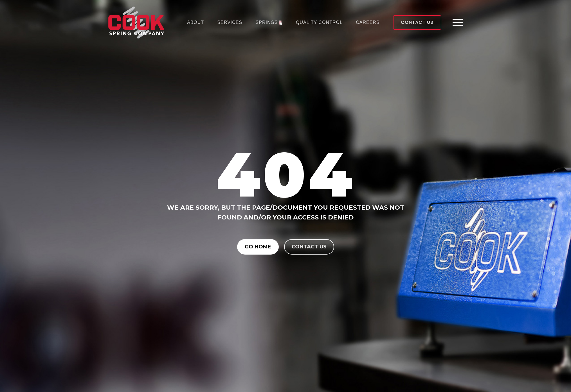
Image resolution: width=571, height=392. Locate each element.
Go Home (258, 247)
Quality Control (319, 22)
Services (230, 22)
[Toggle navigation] (458, 22)
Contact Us (417, 22)
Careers (368, 22)
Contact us (309, 247)
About (195, 22)
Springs (267, 22)
